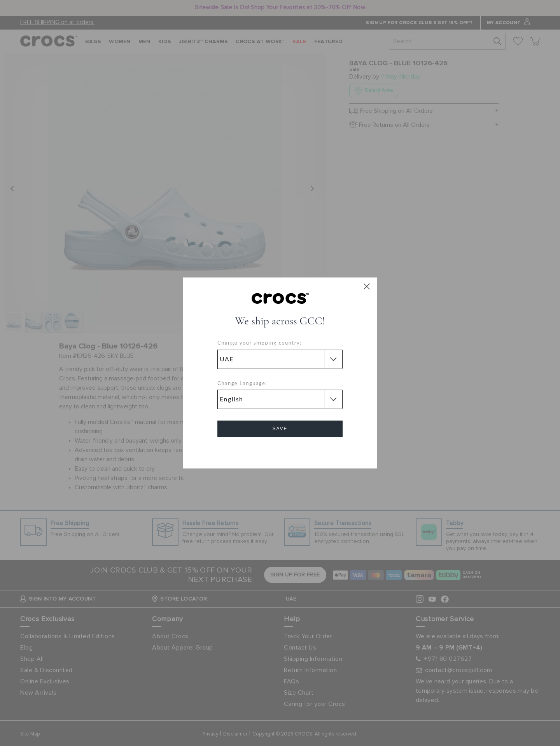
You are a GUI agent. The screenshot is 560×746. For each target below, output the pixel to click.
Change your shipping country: (260, 343)
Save (280, 429)
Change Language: (242, 383)
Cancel (280, 451)
